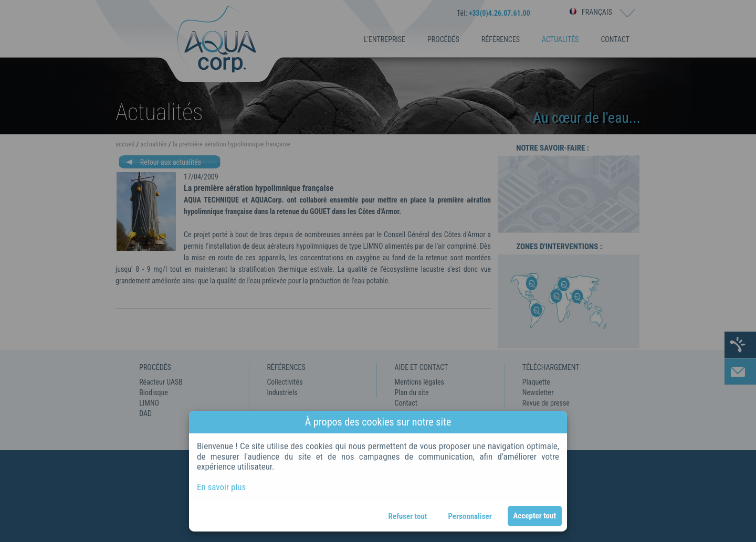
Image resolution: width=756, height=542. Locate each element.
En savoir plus (221, 487)
